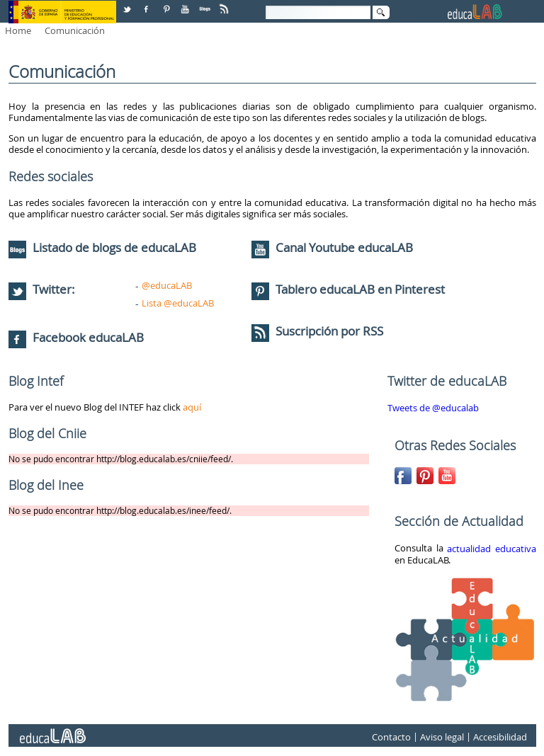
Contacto (391, 737)
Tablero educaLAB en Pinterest (360, 289)
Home (18, 30)
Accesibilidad (500, 737)
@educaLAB (167, 285)
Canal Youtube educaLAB (344, 247)
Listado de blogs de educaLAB (102, 247)
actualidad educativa (492, 549)
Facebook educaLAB (88, 337)
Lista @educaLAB (178, 303)
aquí (192, 407)
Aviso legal (442, 737)
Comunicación (75, 30)
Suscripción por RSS (317, 331)
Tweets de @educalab (433, 408)
